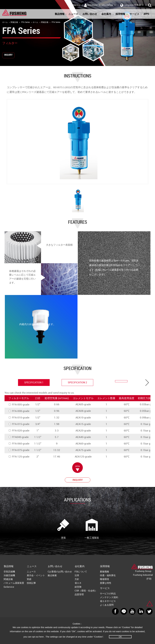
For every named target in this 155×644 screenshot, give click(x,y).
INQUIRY (8, 55)
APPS (148, 14)
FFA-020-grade (19, 430)
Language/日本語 (132, 5)
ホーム (5, 22)
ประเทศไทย (109, 5)
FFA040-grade (18, 437)
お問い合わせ (91, 14)
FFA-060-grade (19, 443)
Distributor (91, 5)
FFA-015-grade (19, 424)
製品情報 (61, 14)
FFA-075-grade (19, 450)
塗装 (63, 529)
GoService (76, 5)
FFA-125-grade (19, 456)
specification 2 (77, 382)
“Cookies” (126, 627)
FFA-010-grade (19, 417)
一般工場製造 (92, 529)
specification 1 (34, 382)
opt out (35, 637)
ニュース (75, 14)
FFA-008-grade (19, 411)
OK (120, 637)
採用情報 (122, 14)
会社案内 (108, 14)
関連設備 (14, 22)
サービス (136, 14)
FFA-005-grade (19, 404)
